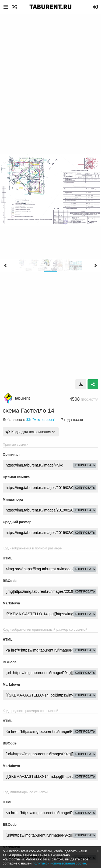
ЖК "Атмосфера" (40, 420)
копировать (85, 465)
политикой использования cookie (59, 863)
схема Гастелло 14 (28, 411)
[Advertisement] (50, 67)
